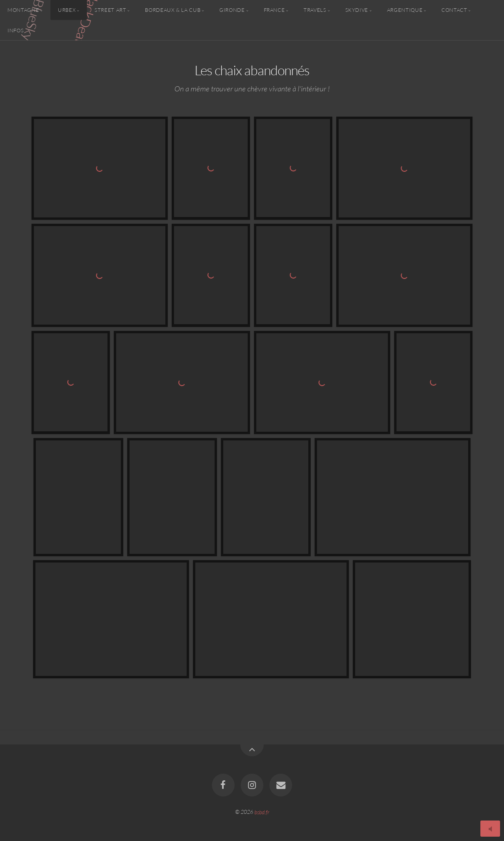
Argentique (405, 10)
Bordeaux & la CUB (173, 10)
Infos (16, 30)
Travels (315, 10)
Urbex (67, 10)
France (274, 10)
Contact (454, 10)
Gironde (232, 10)
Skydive (357, 10)
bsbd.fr (262, 812)
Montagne (23, 10)
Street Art (110, 10)
